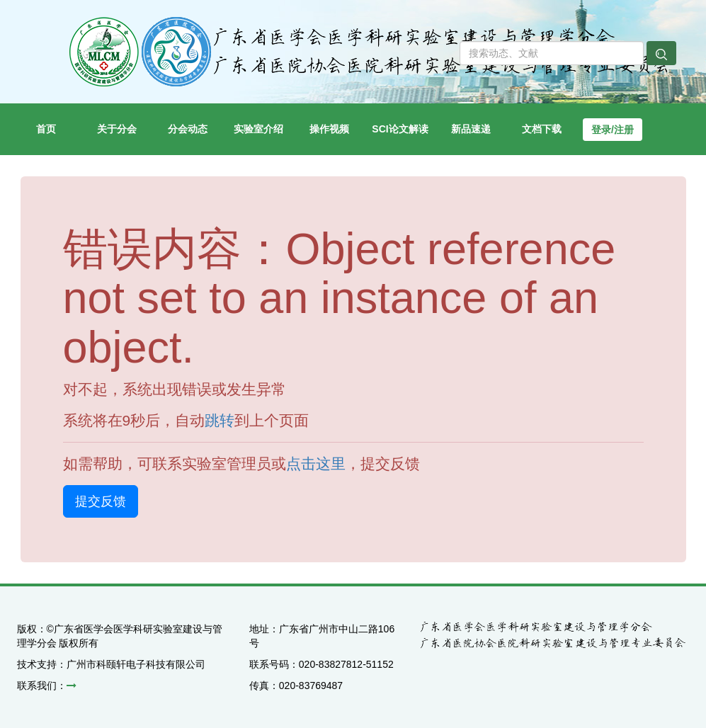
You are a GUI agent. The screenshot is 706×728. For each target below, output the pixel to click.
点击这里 (316, 463)
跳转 (220, 420)
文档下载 (542, 129)
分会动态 (195, 119)
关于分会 (125, 119)
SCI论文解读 (404, 119)
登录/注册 (613, 130)
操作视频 (337, 119)
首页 (59, 119)
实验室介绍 (264, 119)
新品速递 (479, 119)
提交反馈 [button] (101, 501)
